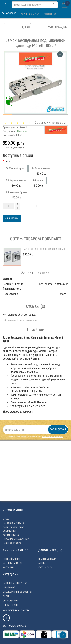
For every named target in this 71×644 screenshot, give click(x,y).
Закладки (8, 567)
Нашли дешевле (14, 147)
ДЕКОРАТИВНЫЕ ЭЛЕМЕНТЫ (17, 592)
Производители (47, 559)
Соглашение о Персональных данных (16, 537)
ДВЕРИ (6, 596)
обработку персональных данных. (53, 437)
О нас (6, 519)
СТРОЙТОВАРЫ (11, 605)
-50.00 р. (41, 170)
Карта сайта (45, 567)
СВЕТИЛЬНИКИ (10, 601)
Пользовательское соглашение (14, 529)
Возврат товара (12, 543)
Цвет (7, 161)
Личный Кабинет (12, 559)
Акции (42, 563)
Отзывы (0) (51, 14)
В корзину (12, 218)
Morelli (24, 127)
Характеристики (30, 14)
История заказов (13, 563)
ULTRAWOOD (9, 587)
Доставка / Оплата (13, 523)
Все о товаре (9, 13)
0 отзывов (40, 123)
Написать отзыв (58, 123)
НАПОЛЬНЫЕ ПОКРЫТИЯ (15, 583)
